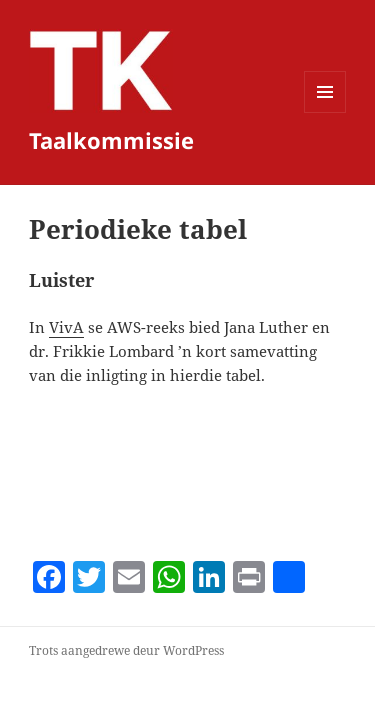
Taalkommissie (111, 140)
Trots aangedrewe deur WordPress (126, 650)
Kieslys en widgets (325, 112)
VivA (66, 327)
